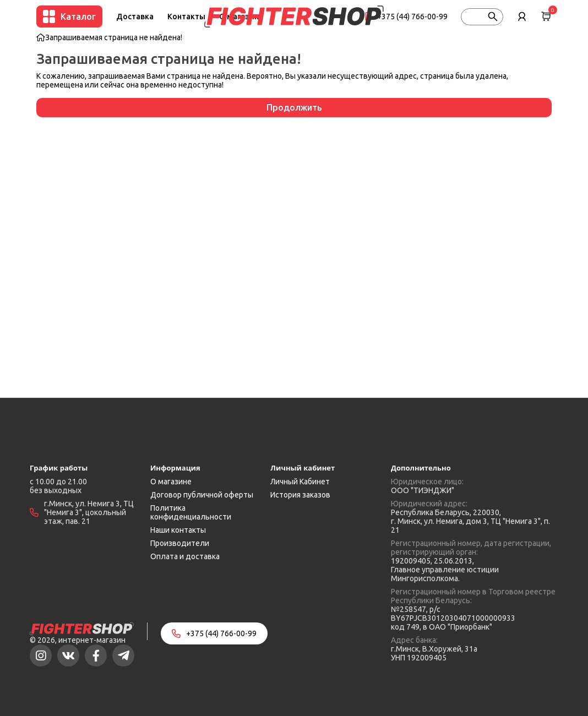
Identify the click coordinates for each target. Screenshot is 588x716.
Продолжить (294, 107)
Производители (180, 543)
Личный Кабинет (300, 482)
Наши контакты (178, 530)
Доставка (135, 17)
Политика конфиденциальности (191, 512)
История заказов (300, 495)
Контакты (186, 17)
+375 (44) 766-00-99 (412, 17)
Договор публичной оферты (202, 495)
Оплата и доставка (185, 556)
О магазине (171, 482)
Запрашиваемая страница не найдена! (114, 37)
